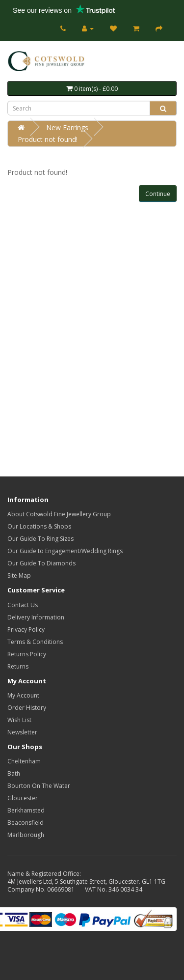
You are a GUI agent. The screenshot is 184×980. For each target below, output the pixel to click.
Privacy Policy (26, 630)
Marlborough (26, 835)
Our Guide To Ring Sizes (40, 539)
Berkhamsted (26, 810)
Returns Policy (27, 654)
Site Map (19, 575)
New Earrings (67, 127)
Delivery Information (36, 617)
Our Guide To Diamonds (41, 563)
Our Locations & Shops (39, 526)
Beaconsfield (26, 823)
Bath (14, 773)
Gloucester (23, 798)
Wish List (19, 720)
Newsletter (22, 732)
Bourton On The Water (39, 786)
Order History (27, 708)
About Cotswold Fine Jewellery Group (59, 514)
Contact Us (23, 605)
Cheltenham (24, 761)
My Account (23, 695)
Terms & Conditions (35, 642)
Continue (158, 194)
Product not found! (48, 139)
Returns (18, 666)
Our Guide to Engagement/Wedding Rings (65, 551)
